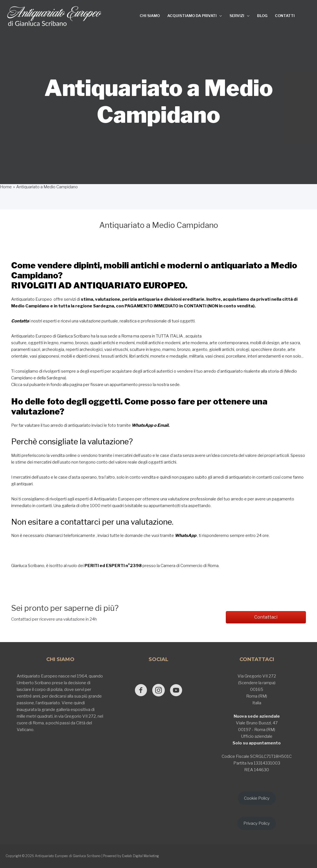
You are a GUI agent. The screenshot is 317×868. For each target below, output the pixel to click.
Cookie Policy (257, 798)
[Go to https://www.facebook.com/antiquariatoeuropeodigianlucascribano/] (141, 691)
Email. (163, 425)
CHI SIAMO (150, 16)
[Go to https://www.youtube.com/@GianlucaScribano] (176, 691)
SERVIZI (237, 16)
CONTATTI (285, 16)
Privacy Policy (257, 823)
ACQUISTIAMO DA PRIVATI (192, 16)
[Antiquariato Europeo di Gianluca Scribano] (54, 16)
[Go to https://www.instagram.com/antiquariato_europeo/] (158, 691)
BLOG (262, 16)
